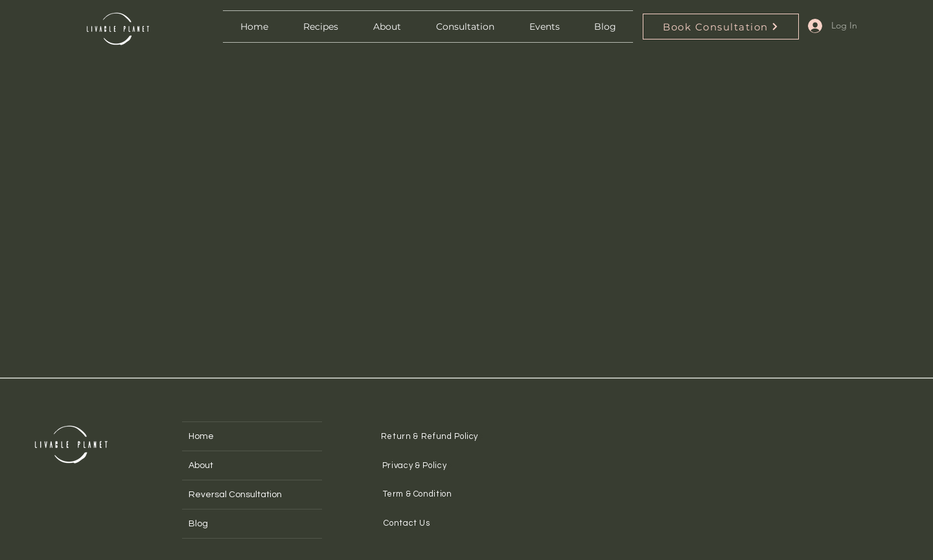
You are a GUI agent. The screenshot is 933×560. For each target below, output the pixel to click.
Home (201, 436)
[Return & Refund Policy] (433, 436)
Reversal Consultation (235, 495)
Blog (198, 524)
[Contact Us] (410, 523)
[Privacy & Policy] (418, 465)
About (201, 465)
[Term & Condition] (421, 494)
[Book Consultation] (721, 27)
